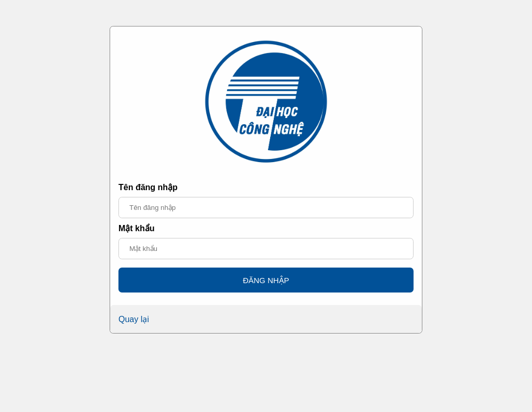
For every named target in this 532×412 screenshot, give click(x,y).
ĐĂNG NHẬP (266, 280)
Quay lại (134, 319)
